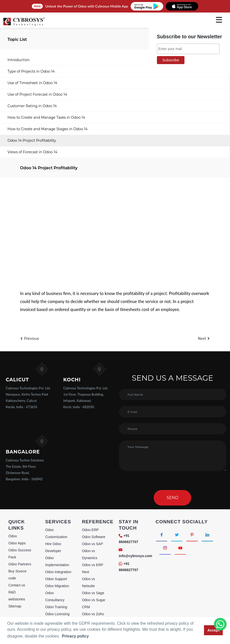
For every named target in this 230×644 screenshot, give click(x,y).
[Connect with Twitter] (177, 535)
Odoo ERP (90, 530)
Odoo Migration (57, 586)
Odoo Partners (20, 564)
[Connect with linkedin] (207, 535)
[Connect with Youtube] (180, 548)
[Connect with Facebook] (162, 535)
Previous (30, 339)
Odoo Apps (17, 543)
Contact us (17, 585)
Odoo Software (93, 537)
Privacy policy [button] (75, 636)
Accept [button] (213, 630)
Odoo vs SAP (92, 544)
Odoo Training (56, 607)
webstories (17, 599)
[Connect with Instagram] (165, 548)
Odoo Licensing (57, 614)
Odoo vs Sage (93, 593)
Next (204, 339)
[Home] (24, 25)
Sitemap (15, 606)
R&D (12, 592)
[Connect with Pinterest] (192, 535)
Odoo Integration (58, 572)
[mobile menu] (219, 20)
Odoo (13, 536)
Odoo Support (56, 579)
